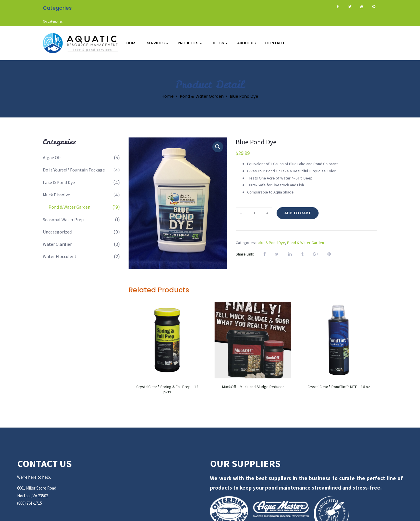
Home (132, 43)
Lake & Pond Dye (59, 182)
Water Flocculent (60, 256)
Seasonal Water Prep (63, 219)
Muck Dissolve (56, 195)
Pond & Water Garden (202, 96)
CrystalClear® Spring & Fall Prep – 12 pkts (167, 389)
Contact (275, 43)
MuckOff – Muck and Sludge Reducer (253, 387)
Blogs (220, 43)
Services (158, 43)
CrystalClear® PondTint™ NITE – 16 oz (339, 387)
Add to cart (298, 213)
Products (190, 43)
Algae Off (52, 157)
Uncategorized (57, 232)
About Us (246, 43)
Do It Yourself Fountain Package (74, 170)
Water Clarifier (57, 244)
